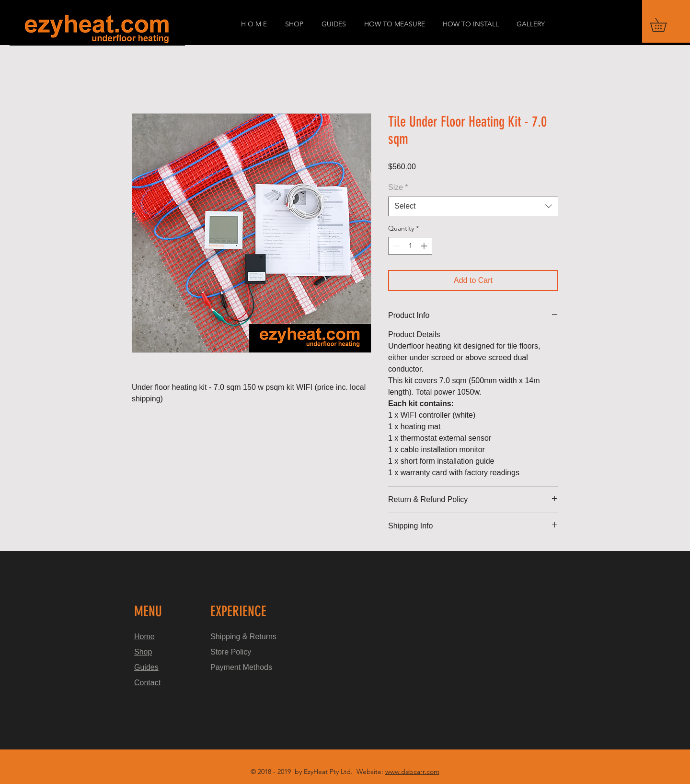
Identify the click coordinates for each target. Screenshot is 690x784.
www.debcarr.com (412, 772)
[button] (665, 25)
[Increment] (425, 246)
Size (398, 187)
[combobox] (473, 206)
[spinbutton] (410, 246)
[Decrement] (396, 246)
